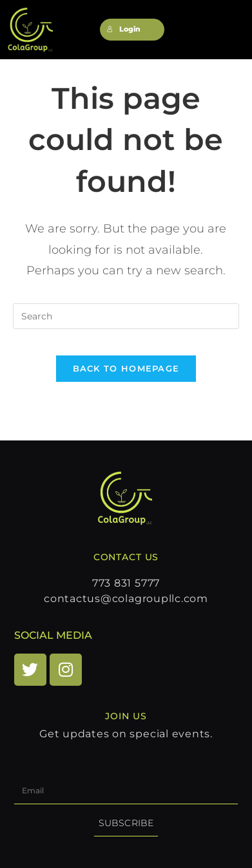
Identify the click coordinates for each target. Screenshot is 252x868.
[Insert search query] (126, 316)
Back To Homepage (126, 368)
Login (124, 29)
